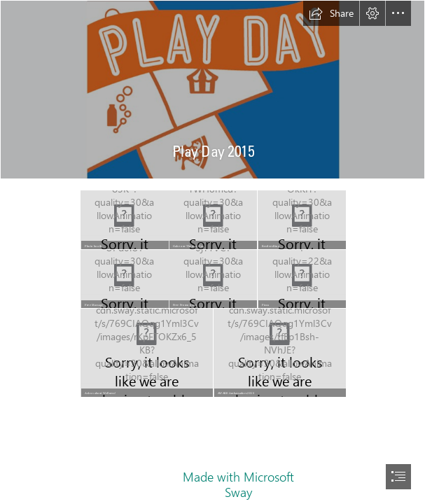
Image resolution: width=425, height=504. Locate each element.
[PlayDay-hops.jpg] (212, 90)
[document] (212, 252)
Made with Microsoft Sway (238, 484)
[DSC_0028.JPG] (212, 279)
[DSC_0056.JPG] (124, 279)
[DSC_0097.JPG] (124, 219)
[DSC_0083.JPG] (301, 219)
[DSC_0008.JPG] (212, 219)
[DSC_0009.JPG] (146, 352)
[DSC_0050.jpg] (301, 279)
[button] (331, 13)
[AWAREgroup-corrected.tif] (279, 352)
